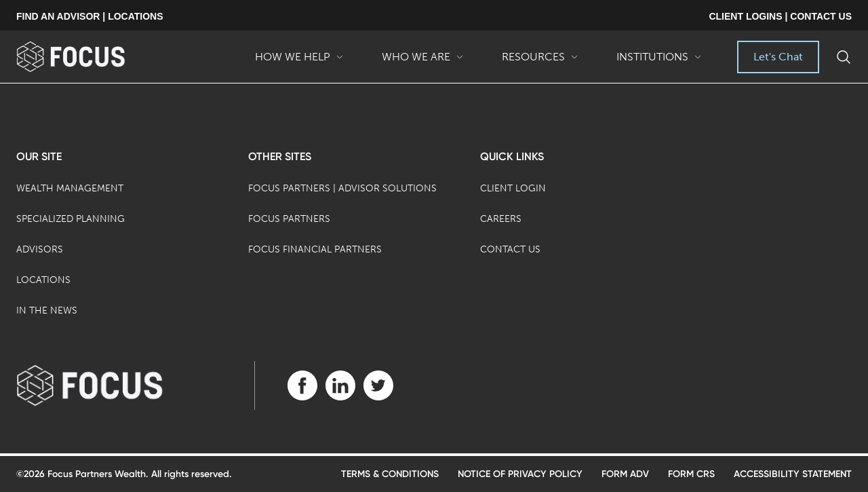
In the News (47, 310)
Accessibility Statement (793, 474)
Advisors (40, 249)
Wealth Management (70, 188)
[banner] (93, 57)
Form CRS (691, 474)
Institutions (659, 62)
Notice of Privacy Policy (520, 474)
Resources (540, 62)
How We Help (299, 62)
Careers (501, 219)
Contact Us (510, 249)
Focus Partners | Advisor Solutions (342, 188)
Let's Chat (778, 57)
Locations (43, 280)
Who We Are (423, 62)
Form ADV (625, 474)
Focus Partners (289, 219)
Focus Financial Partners (315, 249)
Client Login (513, 188)
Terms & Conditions (390, 474)
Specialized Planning (71, 219)
